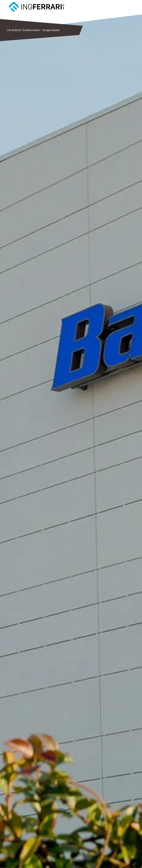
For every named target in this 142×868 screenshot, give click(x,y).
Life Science (14, 30)
